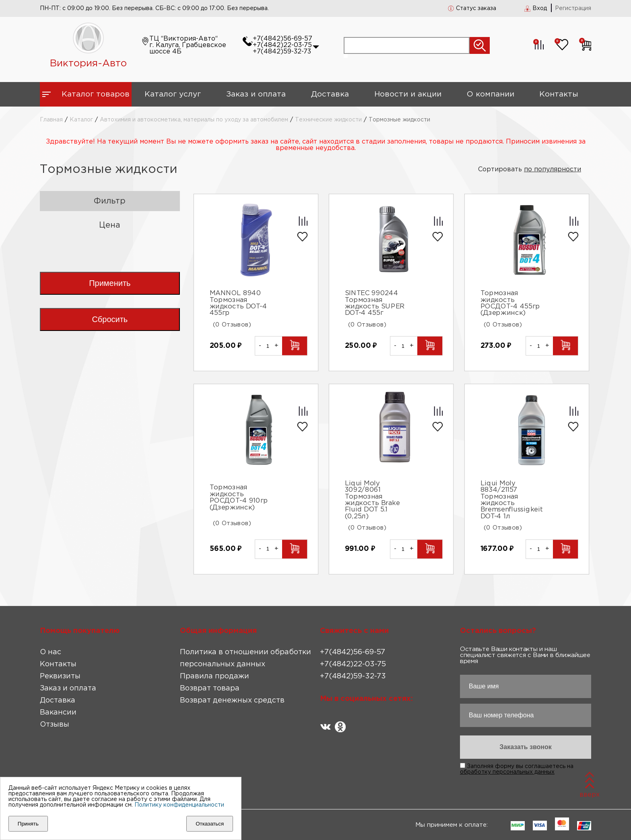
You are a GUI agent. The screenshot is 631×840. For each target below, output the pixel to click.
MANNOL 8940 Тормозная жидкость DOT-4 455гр (238, 303)
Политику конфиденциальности (179, 805)
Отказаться (210, 824)
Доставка (330, 94)
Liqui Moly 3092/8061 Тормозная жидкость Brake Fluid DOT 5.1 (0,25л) (372, 500)
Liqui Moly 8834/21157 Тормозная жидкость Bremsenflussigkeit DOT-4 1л (512, 500)
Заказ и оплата (256, 94)
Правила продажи (214, 676)
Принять (28, 824)
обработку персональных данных (507, 772)
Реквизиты (60, 676)
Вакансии (58, 713)
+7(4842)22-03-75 (282, 45)
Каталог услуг (173, 94)
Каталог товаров (96, 94)
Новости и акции (408, 94)
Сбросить (110, 319)
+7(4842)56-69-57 (283, 39)
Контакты (559, 94)
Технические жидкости (328, 120)
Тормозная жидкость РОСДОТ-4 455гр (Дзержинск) (510, 303)
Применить (110, 283)
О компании (491, 94)
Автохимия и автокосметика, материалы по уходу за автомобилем (194, 120)
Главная (51, 120)
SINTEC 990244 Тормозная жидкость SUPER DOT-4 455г (375, 303)
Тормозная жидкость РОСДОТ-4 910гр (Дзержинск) (239, 498)
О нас (51, 652)
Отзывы (55, 725)
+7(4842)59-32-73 (282, 52)
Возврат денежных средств (232, 700)
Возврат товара (210, 688)
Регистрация (573, 8)
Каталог (81, 120)
